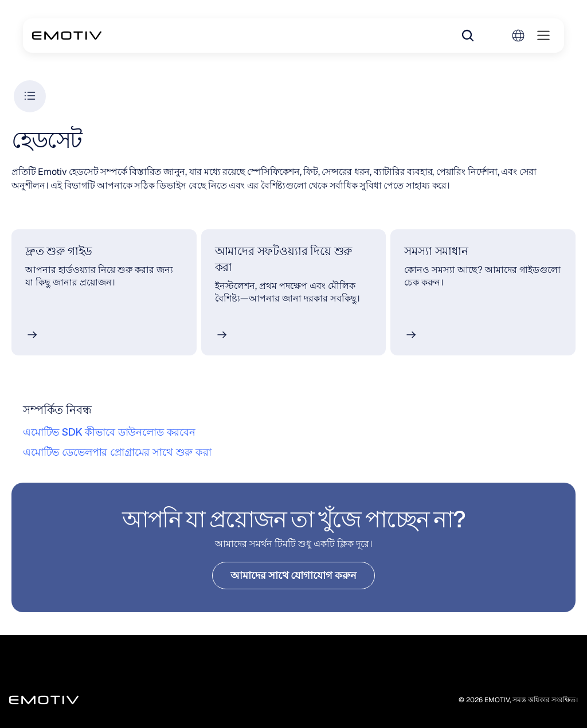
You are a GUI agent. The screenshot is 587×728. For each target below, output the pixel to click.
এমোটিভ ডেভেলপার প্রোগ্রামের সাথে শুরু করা (117, 452)
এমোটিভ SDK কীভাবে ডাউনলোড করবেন (109, 432)
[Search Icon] (468, 36)
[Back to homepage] (67, 36)
